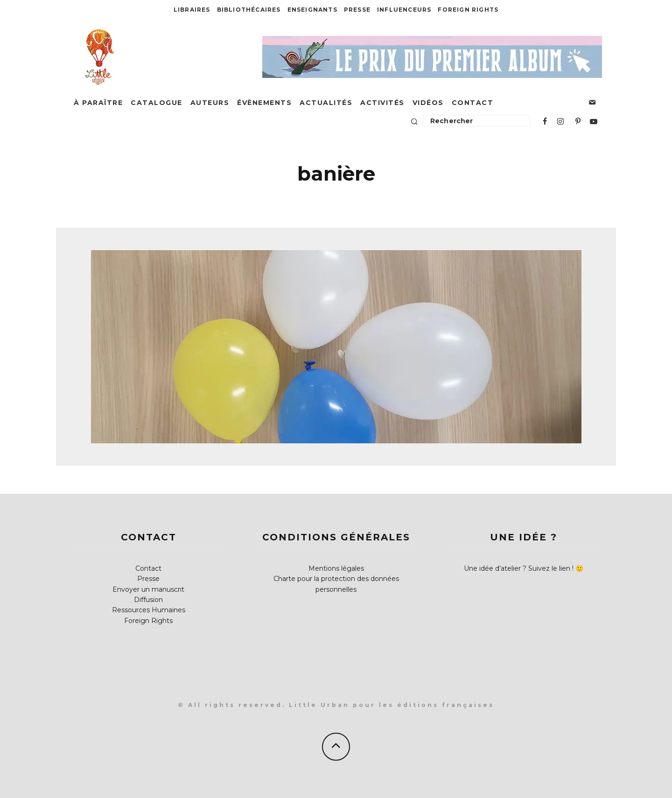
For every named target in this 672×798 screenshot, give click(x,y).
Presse (357, 10)
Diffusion (148, 600)
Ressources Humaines (149, 610)
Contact (473, 103)
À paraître (98, 103)
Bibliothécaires (249, 10)
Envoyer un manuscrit (148, 589)
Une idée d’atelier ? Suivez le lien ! (519, 568)
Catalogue (157, 103)
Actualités (326, 103)
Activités (382, 103)
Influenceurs (404, 10)
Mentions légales (336, 568)
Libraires (192, 10)
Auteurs (210, 103)
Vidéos (428, 103)
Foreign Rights (468, 10)
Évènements (264, 103)
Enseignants (312, 10)
